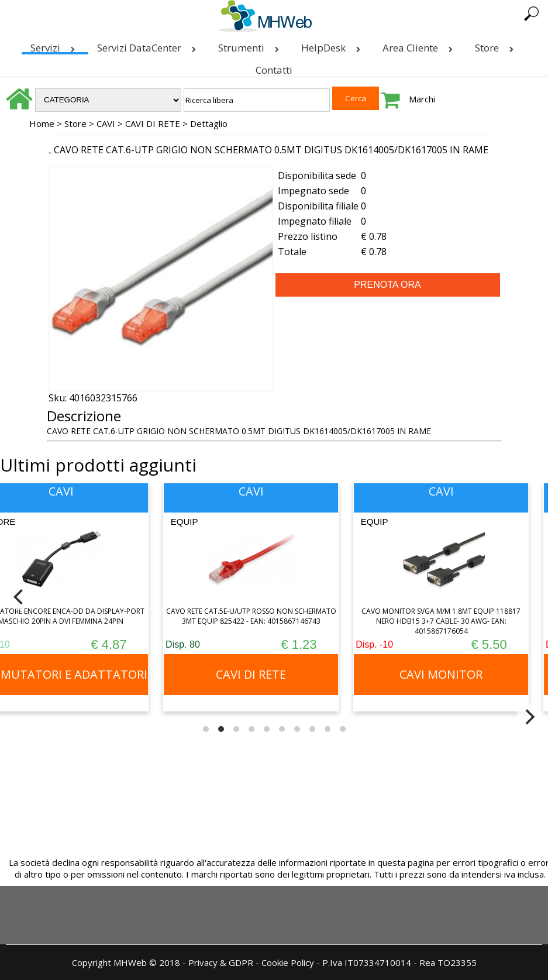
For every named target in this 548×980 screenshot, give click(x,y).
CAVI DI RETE (153, 123)
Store (497, 45)
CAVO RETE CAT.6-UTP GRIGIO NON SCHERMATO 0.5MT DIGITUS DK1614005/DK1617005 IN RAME (271, 150)
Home (42, 123)
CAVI (106, 123)
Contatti (274, 70)
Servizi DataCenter (149, 45)
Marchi (422, 99)
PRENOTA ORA (387, 285)
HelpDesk (333, 45)
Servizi (55, 45)
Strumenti (251, 45)
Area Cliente (420, 45)
